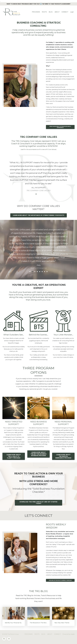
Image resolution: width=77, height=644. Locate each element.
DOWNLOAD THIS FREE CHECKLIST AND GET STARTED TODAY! (38, 503)
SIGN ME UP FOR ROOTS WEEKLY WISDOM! (60, 580)
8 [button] (47, 272)
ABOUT (57, 12)
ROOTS (44, 12)
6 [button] (42, 272)
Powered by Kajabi (69, 634)
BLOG (51, 12)
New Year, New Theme (62, 623)
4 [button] (41, 194)
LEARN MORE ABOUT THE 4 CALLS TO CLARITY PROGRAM (14, 456)
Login (72, 12)
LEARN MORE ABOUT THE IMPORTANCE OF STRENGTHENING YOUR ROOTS (39, 215)
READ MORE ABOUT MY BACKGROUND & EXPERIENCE (60, 127)
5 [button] (43, 194)
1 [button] (34, 194)
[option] (38, 175)
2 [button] (36, 194)
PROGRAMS (36, 12)
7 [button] (45, 272)
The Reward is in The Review (39, 623)
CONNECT (65, 12)
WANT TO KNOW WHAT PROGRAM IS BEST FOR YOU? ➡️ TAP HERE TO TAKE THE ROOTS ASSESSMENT (38, 4)
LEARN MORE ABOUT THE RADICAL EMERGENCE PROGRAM (63, 456)
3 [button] (38, 194)
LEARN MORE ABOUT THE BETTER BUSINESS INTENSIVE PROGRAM (39, 454)
